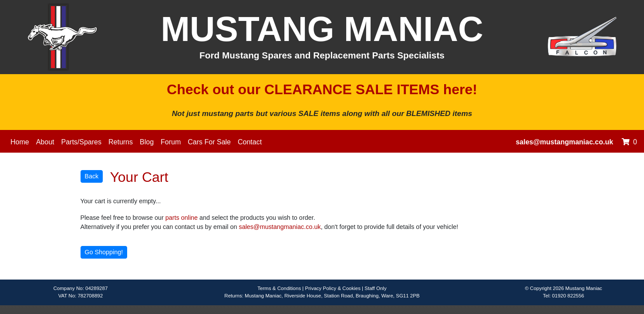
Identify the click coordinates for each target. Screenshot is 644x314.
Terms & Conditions (279, 288)
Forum (171, 142)
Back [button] (91, 176)
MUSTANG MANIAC (322, 29)
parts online (182, 218)
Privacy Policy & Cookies (333, 288)
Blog (147, 142)
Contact (250, 142)
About (45, 142)
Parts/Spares (81, 142)
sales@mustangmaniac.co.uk (564, 142)
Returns (121, 142)
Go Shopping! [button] (104, 252)
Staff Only (375, 288)
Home (20, 142)
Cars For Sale (209, 142)
